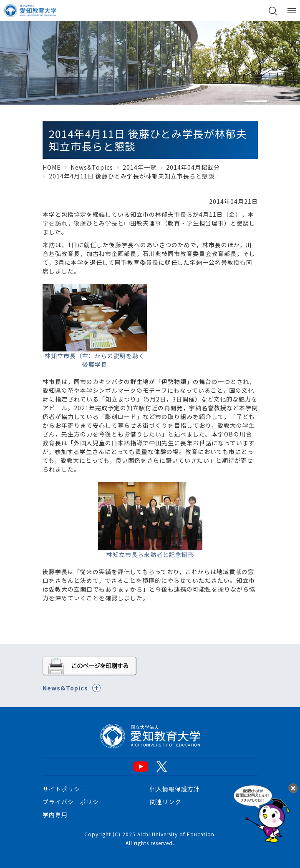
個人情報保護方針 (175, 789)
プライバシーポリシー (74, 802)
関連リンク (165, 802)
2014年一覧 (140, 167)
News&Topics (92, 167)
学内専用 (55, 815)
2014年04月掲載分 (193, 167)
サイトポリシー (64, 789)
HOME (52, 167)
